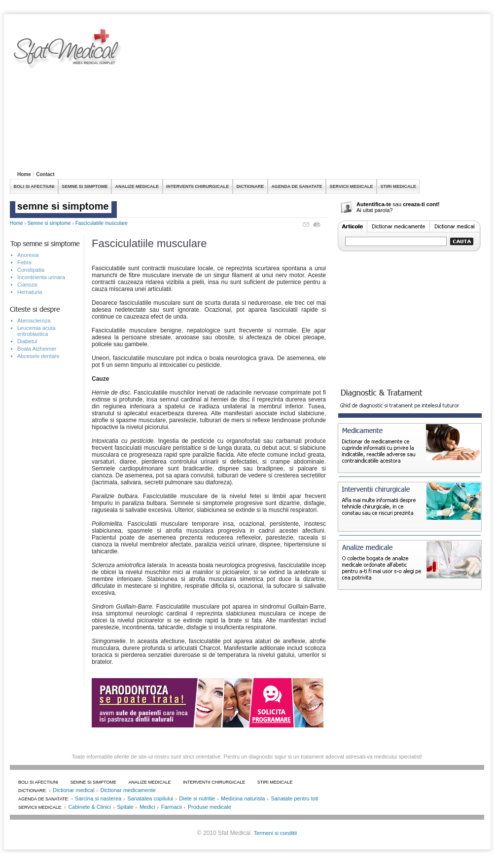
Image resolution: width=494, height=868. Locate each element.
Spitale (125, 807)
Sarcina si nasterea (98, 798)
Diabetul (27, 341)
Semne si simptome (49, 223)
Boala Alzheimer (37, 349)
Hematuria (30, 292)
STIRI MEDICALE (398, 186)
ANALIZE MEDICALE (137, 186)
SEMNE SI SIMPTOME (85, 186)
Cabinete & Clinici (89, 807)
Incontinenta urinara (41, 277)
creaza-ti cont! (421, 204)
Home (24, 174)
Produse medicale (210, 807)
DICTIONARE (250, 186)
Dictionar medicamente (128, 790)
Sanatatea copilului (150, 798)
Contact (45, 174)
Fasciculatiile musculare (102, 223)
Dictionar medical (73, 790)
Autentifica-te (374, 204)
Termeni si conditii (275, 833)
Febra (24, 262)
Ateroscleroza (34, 321)
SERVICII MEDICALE (352, 186)
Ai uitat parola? (374, 210)
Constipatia (31, 270)
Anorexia (28, 255)
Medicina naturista (243, 798)
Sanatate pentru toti (294, 798)
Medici (147, 807)
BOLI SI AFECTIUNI (34, 186)
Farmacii (172, 807)
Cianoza (27, 285)
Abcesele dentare (38, 356)
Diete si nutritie (197, 798)
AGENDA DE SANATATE (297, 186)
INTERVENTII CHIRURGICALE (197, 186)
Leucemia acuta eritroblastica (36, 331)
